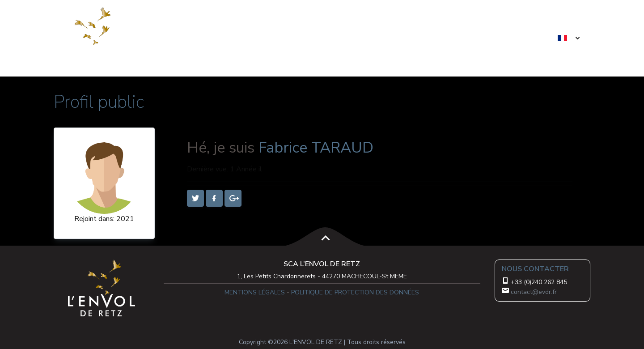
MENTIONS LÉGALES (255, 292)
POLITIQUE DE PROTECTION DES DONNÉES (355, 292)
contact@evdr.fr (534, 292)
